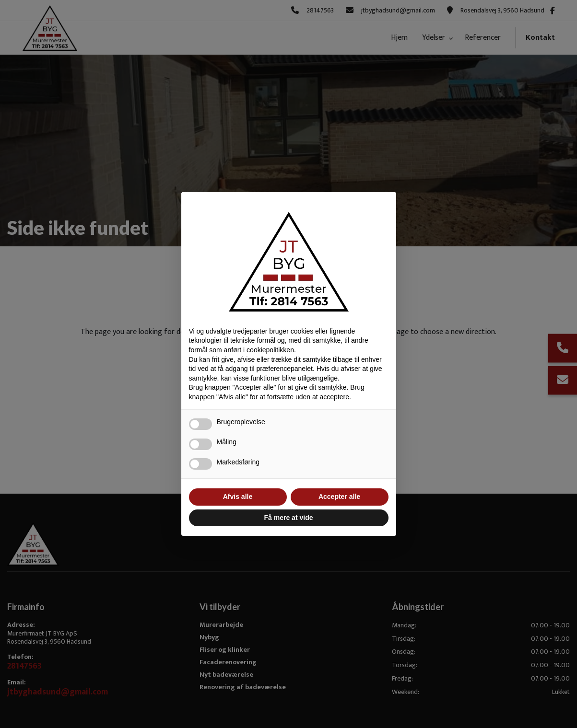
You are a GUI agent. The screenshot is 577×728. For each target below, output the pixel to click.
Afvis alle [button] (238, 497)
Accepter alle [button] (339, 497)
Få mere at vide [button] (289, 518)
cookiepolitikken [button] (270, 350)
